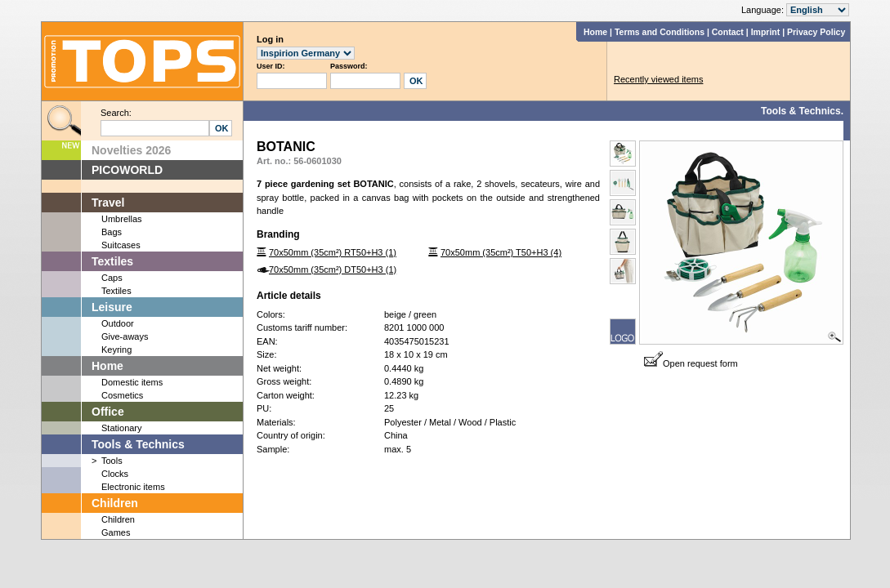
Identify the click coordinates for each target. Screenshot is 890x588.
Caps (112, 278)
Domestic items (132, 382)
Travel (108, 203)
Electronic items (133, 487)
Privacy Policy (816, 32)
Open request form (691, 363)
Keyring (116, 350)
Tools (112, 461)
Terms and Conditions (660, 32)
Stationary (122, 428)
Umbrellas (122, 219)
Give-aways (125, 336)
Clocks (115, 474)
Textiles (112, 261)
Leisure (112, 307)
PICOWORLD (127, 170)
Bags (112, 232)
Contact (728, 32)
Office (108, 412)
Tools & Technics (138, 444)
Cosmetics (122, 395)
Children (115, 503)
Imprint (766, 32)
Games (116, 532)
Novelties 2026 (131, 150)
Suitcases (121, 245)
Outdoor (118, 323)
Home (595, 32)
